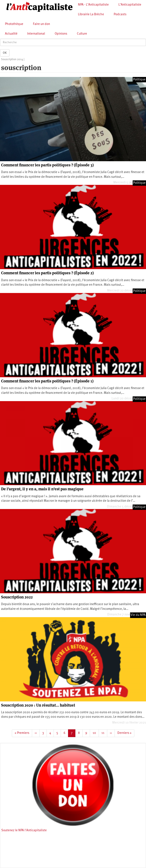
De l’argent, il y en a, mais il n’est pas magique (42, 489)
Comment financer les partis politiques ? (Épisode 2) (47, 273)
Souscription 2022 (17, 597)
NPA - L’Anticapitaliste (93, 5)
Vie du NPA (138, 615)
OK (5, 53)
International (36, 34)
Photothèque (14, 24)
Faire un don (41, 24)
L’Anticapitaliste (130, 5)
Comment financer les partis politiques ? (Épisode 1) (47, 381)
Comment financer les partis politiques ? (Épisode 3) (47, 165)
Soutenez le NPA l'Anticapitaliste (24, 830)
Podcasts (120, 15)
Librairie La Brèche (91, 15)
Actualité (11, 34)
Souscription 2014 (12, 59)
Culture (82, 34)
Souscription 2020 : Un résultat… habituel (38, 705)
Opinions (61, 34)
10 (96, 733)
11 (104, 733)
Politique (139, 80)
